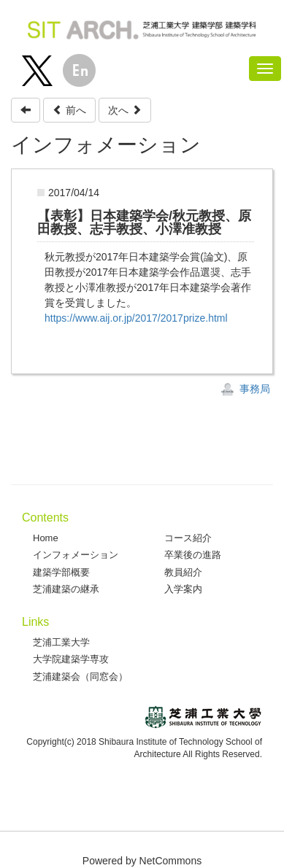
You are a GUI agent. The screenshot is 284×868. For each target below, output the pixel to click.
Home (46, 538)
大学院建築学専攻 (71, 659)
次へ (125, 110)
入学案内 (183, 589)
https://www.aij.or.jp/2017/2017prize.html (136, 318)
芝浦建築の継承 (66, 589)
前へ (69, 110)
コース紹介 (188, 538)
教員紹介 (183, 572)
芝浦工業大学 (61, 642)
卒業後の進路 (193, 555)
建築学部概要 (61, 572)
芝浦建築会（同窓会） (80, 677)
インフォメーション (76, 555)
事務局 (245, 389)
